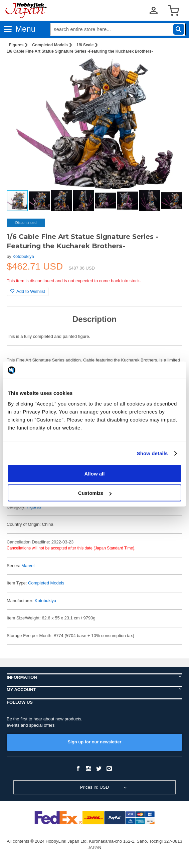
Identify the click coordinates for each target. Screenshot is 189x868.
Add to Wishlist (28, 291)
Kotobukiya (23, 256)
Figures (16, 45)
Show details (152, 453)
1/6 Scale (85, 45)
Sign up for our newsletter (94, 742)
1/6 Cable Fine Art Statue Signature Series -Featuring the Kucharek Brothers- (80, 51)
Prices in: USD (95, 787)
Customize (95, 493)
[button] (170, 70)
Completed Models (50, 45)
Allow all (95, 473)
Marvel (28, 566)
